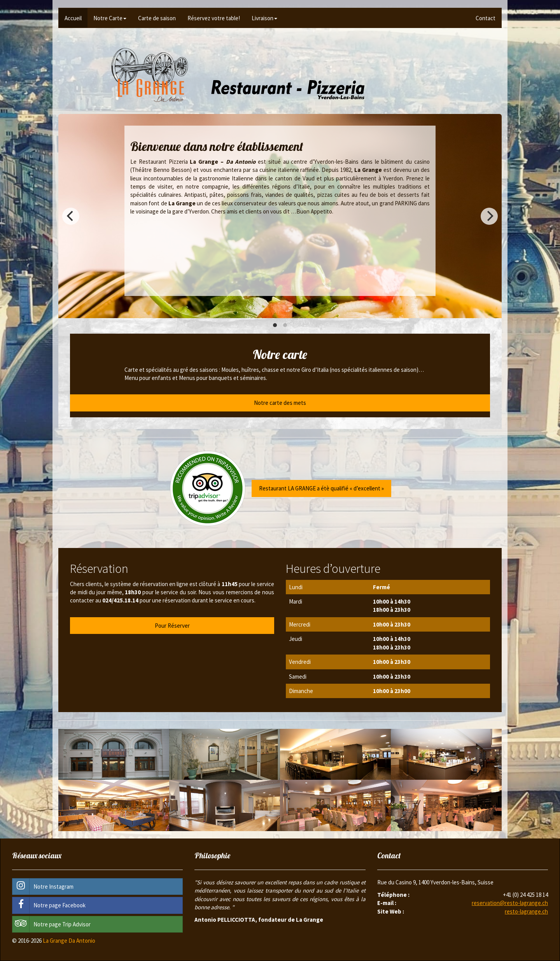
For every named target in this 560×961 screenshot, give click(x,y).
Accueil (73, 18)
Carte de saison (157, 18)
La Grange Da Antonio (69, 941)
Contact (486, 18)
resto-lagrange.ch (526, 911)
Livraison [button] (264, 18)
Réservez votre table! (214, 18)
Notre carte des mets (280, 403)
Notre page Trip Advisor (52, 924)
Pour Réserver (172, 626)
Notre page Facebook (49, 905)
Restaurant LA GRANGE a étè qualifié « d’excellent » (321, 488)
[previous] (71, 216)
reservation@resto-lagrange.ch (510, 903)
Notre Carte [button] (110, 18)
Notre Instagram (43, 887)
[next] (489, 216)
